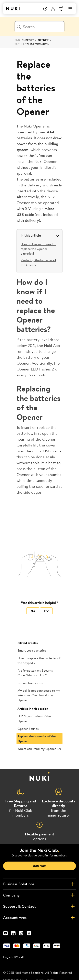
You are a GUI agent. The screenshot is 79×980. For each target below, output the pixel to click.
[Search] (39, 27)
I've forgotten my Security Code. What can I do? (35, 673)
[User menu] (53, 9)
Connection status (30, 683)
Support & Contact (39, 906)
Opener (43, 40)
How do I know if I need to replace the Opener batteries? (39, 249)
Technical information (32, 44)
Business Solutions (39, 884)
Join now (40, 866)
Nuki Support (24, 40)
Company (39, 895)
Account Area (39, 918)
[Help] (45, 9)
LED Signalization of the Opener (34, 719)
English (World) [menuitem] (14, 957)
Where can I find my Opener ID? (39, 749)
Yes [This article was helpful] (33, 611)
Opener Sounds (28, 729)
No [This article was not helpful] (46, 611)
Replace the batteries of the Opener (37, 739)
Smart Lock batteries (32, 650)
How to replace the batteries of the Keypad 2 (39, 660)
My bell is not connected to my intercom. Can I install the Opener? (39, 695)
